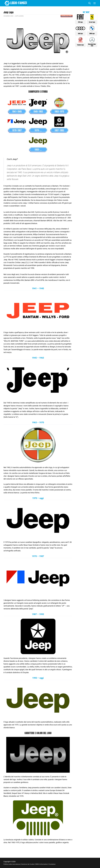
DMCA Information (43, 864)
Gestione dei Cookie (29, 864)
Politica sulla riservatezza (12, 864)
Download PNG (66, 16)
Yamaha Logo (80, 45)
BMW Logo (92, 33)
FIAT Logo (80, 22)
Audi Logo (80, 33)
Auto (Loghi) (20, 16)
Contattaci (54, 864)
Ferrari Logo (92, 22)
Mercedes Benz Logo (92, 45)
